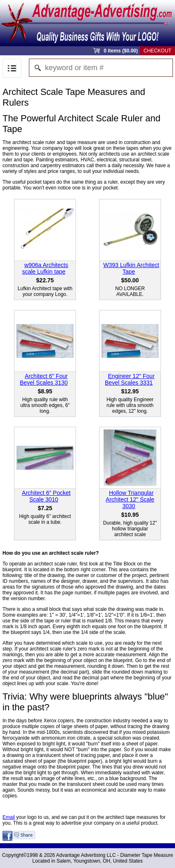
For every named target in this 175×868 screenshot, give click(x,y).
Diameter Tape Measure (147, 855)
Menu (12, 68)
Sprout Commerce (87, 23)
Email (9, 817)
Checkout (157, 51)
